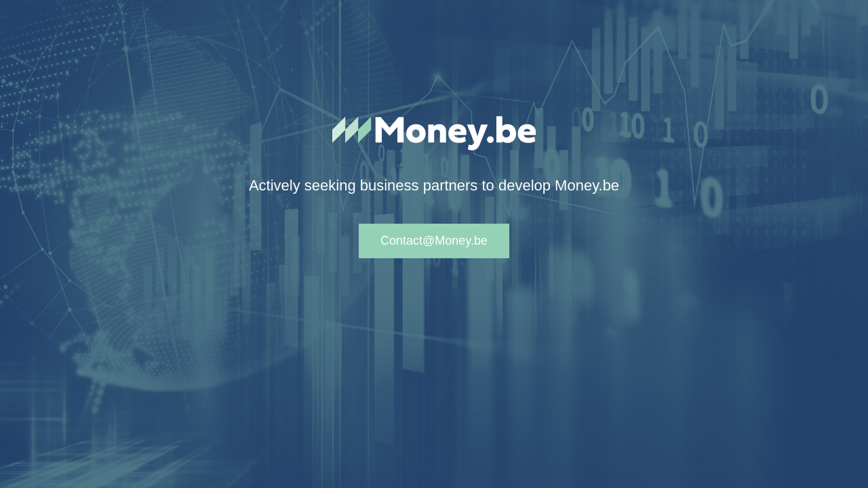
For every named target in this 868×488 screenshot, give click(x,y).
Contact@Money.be (434, 241)
